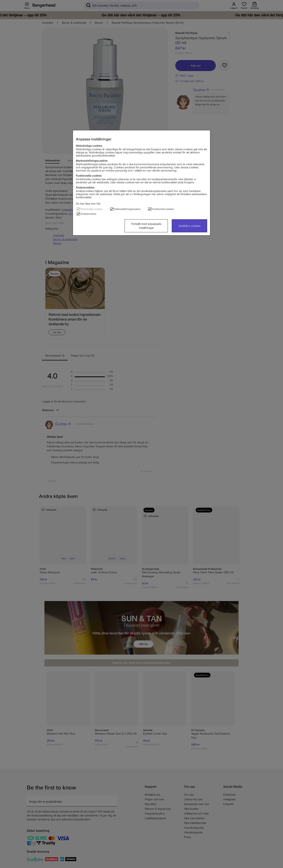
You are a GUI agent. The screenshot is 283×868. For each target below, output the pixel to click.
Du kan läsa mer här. (88, 204)
